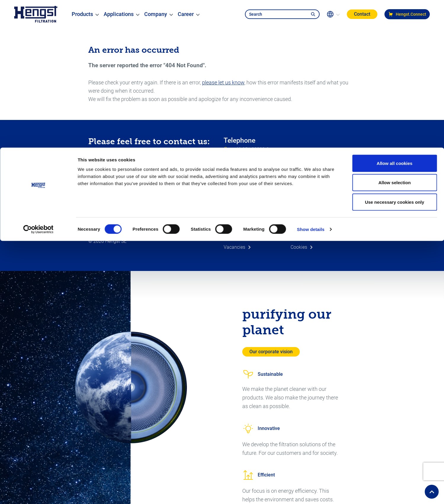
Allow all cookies (395, 16)
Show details (311, 82)
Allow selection (394, 35)
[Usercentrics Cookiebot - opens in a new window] (38, 82)
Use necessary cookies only (395, 54)
